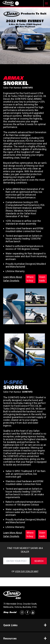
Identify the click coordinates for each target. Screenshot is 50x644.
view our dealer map (27, 571)
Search (39, 561)
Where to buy (30, 279)
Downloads (42, 279)
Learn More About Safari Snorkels (13, 279)
